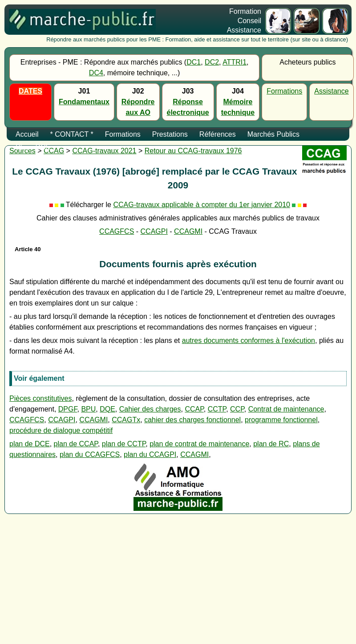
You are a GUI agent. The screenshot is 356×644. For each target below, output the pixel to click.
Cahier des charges (150, 409)
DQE (107, 409)
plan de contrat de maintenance (199, 444)
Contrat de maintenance (286, 409)
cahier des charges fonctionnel (192, 420)
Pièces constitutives (41, 398)
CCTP (217, 409)
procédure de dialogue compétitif (61, 430)
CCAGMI (188, 231)
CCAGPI (154, 231)
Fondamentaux (84, 102)
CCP (237, 409)
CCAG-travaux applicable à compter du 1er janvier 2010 (202, 205)
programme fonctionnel (281, 420)
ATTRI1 (235, 62)
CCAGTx (126, 420)
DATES (30, 91)
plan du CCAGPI (150, 454)
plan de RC (271, 444)
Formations (284, 91)
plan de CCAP (76, 444)
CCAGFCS (117, 231)
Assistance (331, 91)
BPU (88, 409)
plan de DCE (30, 444)
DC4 (96, 73)
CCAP (194, 409)
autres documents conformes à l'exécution (249, 340)
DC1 (194, 62)
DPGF (68, 409)
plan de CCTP (124, 444)
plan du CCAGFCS (90, 454)
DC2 (212, 62)
